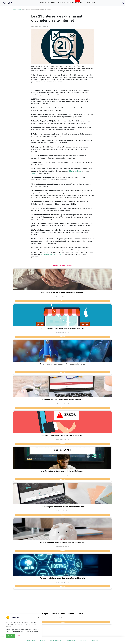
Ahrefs (79, 171)
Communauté (90, 3)
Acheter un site (44, 3)
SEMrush (72, 171)
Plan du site (96, 640)
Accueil (14, 10)
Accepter (10, 636)
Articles (53, 3)
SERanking (35, 173)
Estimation (71, 3)
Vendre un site (61, 3)
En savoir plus (30, 636)
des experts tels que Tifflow (51, 254)
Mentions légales (56, 640)
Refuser (20, 636)
